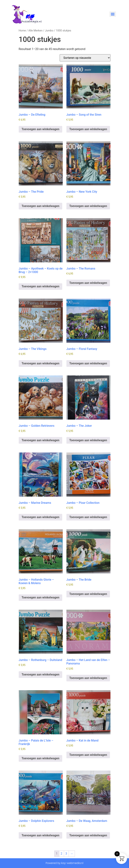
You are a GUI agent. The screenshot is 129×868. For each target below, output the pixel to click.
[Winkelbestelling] (85, 58)
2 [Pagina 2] (62, 854)
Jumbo (49, 31)
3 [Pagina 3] (66, 854)
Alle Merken (35, 31)
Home (22, 31)
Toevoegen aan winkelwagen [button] (41, 129)
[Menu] (113, 14)
